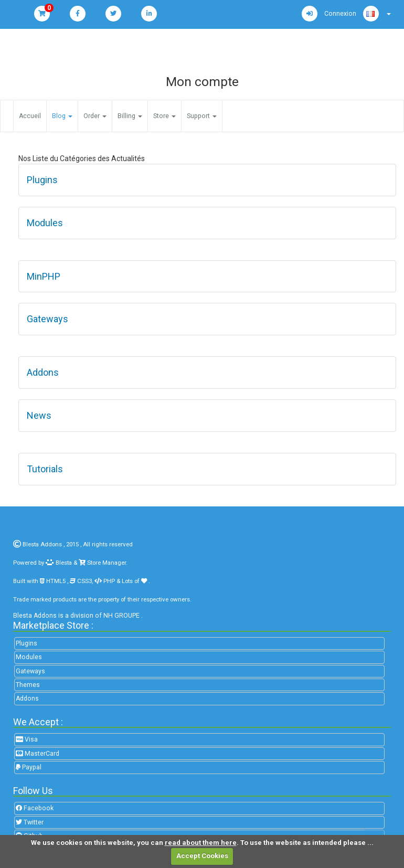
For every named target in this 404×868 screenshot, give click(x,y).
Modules (29, 657)
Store (164, 116)
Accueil (30, 116)
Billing (130, 116)
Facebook (35, 808)
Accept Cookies (202, 856)
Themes (28, 685)
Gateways (30, 671)
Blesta (59, 563)
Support (202, 116)
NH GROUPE (121, 616)
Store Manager (106, 563)
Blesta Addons (42, 544)
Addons (27, 698)
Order (95, 116)
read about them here (201, 843)
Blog (62, 116)
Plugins (26, 643)
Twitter (30, 822)
